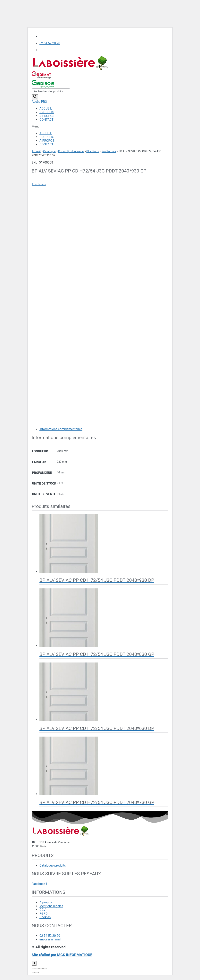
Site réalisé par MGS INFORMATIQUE (62, 955)
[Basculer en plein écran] (41, 969)
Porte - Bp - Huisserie (71, 151)
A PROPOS (47, 116)
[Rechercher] (35, 97)
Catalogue (49, 151)
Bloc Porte (93, 151)
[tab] (104, 429)
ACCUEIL (46, 108)
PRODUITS (47, 112)
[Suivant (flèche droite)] (37, 972)
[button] (100, 126)
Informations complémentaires (61, 429)
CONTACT (46, 120)
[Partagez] (37, 969)
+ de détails (39, 184)
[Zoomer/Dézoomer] (45, 969)
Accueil (36, 151)
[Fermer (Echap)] (33, 969)
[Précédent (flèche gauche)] (33, 972)
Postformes (109, 151)
